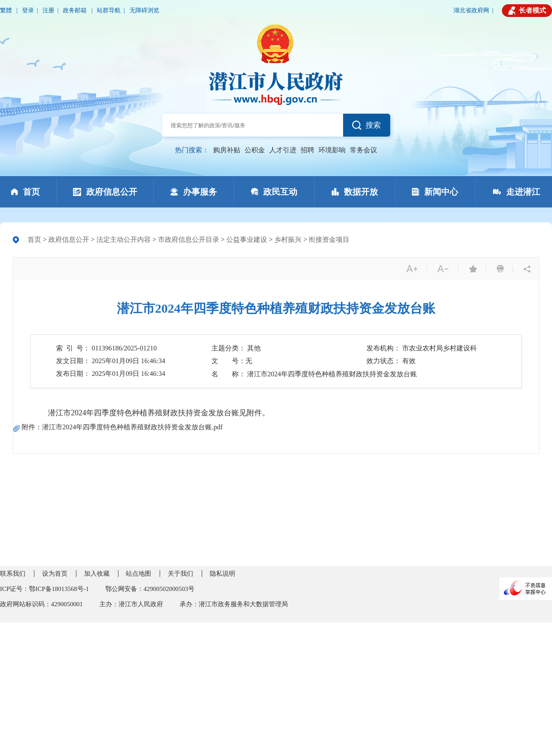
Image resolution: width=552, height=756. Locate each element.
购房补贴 (227, 150)
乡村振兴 (288, 239)
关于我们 (180, 574)
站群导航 (109, 10)
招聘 (307, 150)
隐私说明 (222, 574)
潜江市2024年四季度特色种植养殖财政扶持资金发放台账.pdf (132, 427)
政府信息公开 (69, 239)
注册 (48, 10)
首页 (34, 239)
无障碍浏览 (144, 10)
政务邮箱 (76, 10)
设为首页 (55, 574)
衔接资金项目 (329, 239)
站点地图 (138, 574)
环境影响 (332, 150)
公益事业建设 (247, 239)
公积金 (255, 150)
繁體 (7, 10)
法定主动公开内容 (124, 239)
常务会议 (363, 150)
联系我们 (13, 574)
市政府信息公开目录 (189, 239)
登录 (28, 10)
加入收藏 (97, 574)
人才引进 (283, 150)
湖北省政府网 (471, 10)
